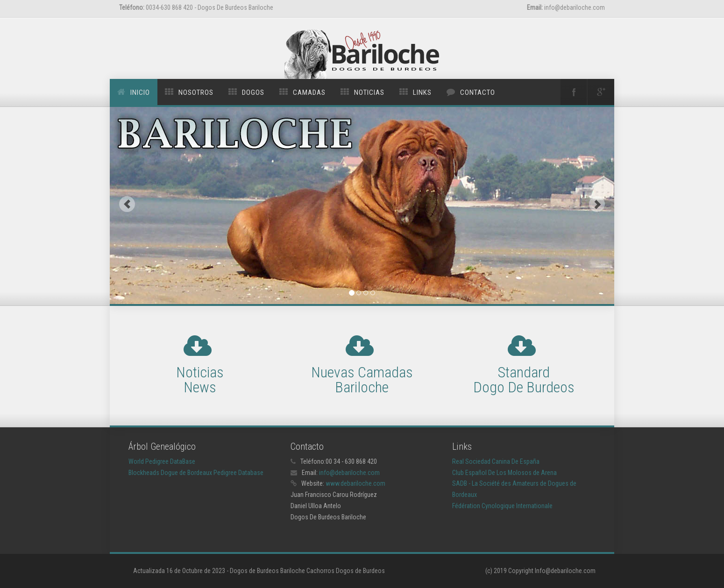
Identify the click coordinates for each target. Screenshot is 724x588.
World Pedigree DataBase (162, 461)
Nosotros (196, 92)
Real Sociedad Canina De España (496, 461)
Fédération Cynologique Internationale (502, 506)
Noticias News (200, 380)
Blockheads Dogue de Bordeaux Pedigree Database (196, 473)
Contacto (478, 92)
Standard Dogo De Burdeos (524, 380)
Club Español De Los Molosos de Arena (504, 473)
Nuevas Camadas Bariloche (362, 380)
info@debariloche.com (349, 473)
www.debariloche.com (355, 483)
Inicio (140, 92)
